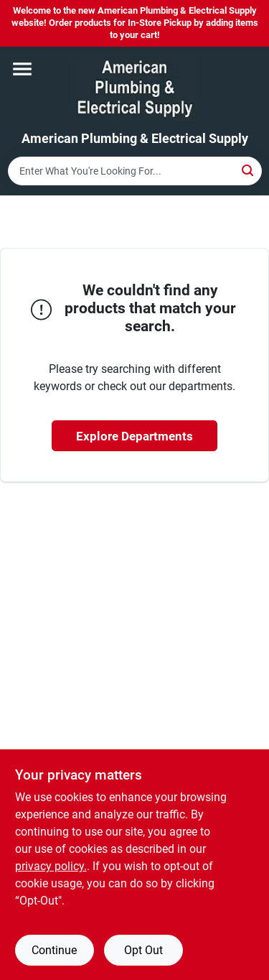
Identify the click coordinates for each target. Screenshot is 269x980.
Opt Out (143, 950)
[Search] (249, 170)
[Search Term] (135, 171)
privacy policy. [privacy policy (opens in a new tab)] (51, 866)
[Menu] (22, 69)
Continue (54, 950)
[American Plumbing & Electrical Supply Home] (135, 89)
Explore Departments (134, 436)
